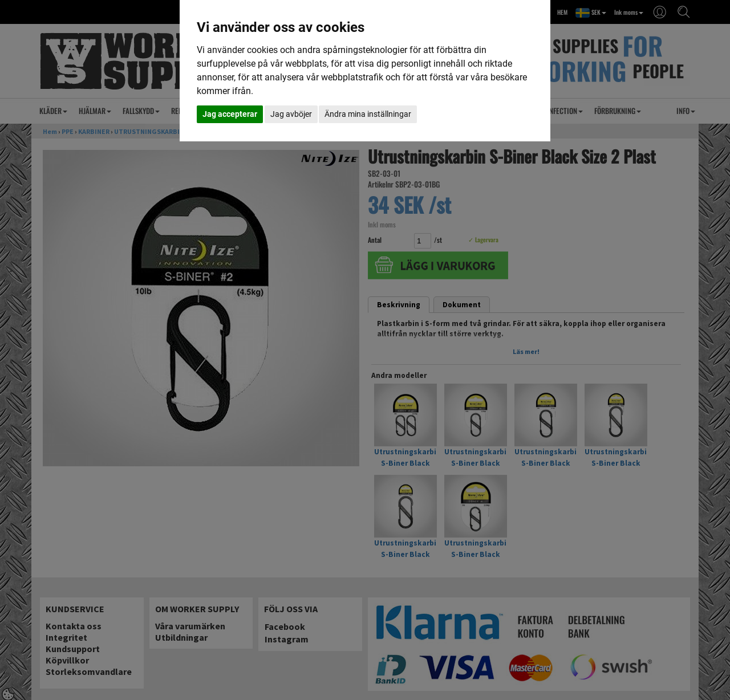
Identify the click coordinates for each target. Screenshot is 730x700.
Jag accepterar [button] (230, 114)
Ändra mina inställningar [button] (368, 114)
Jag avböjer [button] (291, 114)
